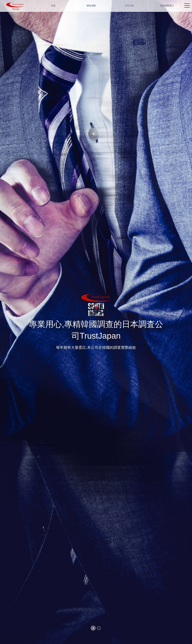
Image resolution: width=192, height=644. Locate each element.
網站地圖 (91, 6)
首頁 (53, 6)
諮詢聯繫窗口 (167, 6)
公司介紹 (129, 6)
